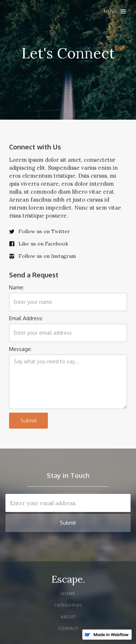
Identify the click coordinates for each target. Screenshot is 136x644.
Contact (68, 628)
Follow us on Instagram (47, 256)
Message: (20, 349)
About (68, 617)
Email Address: (26, 318)
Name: (17, 287)
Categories (68, 605)
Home (68, 594)
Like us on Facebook (43, 244)
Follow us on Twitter (44, 231)
